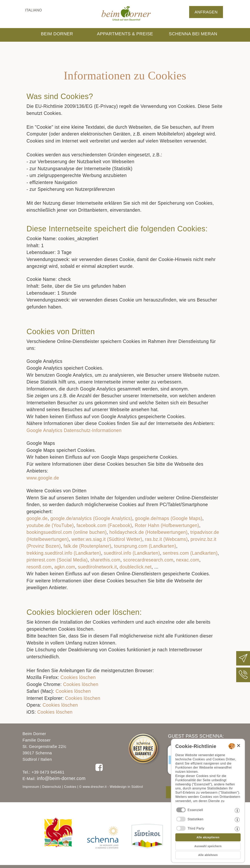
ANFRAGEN (206, 12)
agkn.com (65, 567)
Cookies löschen (78, 677)
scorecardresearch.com (148, 560)
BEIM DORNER (57, 34)
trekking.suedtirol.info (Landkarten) (64, 553)
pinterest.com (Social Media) (57, 560)
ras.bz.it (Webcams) (166, 539)
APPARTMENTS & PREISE (125, 34)
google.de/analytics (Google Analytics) (91, 518)
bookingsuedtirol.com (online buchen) (67, 532)
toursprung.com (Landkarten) (145, 546)
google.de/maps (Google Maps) (169, 518)
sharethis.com (105, 560)
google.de (37, 518)
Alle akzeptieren (208, 837)
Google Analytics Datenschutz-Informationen (74, 430)
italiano (34, 10)
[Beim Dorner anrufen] (243, 678)
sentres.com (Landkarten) (190, 553)
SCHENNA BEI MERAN (193, 34)
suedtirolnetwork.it (97, 567)
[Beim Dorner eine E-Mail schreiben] (243, 662)
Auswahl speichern (208, 846)
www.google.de (43, 478)
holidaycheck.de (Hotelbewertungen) (149, 532)
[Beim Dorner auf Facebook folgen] (99, 771)
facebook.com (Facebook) (104, 525)
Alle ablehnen (208, 855)
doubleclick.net (136, 567)
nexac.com (188, 560)
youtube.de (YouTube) (50, 525)
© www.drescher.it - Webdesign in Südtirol (111, 787)
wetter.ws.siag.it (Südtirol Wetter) (107, 539)
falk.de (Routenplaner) (87, 546)
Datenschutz (52, 787)
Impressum (31, 787)
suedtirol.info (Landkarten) (132, 553)
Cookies (70, 787)
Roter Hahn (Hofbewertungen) (167, 525)
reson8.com (39, 567)
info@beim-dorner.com (61, 778)
